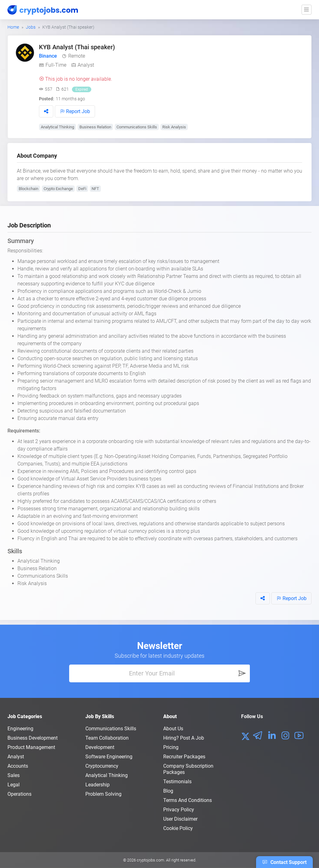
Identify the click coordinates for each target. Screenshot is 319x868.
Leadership (98, 785)
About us (173, 729)
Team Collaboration (107, 738)
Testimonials (177, 782)
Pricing (171, 747)
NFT (95, 189)
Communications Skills (137, 127)
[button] (46, 111)
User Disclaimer (180, 819)
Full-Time (56, 65)
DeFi (82, 189)
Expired (82, 89)
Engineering (20, 729)
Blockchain (29, 189)
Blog (168, 791)
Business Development (33, 738)
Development (100, 747)
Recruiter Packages (184, 757)
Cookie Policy (178, 828)
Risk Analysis (174, 127)
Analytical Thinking (57, 127)
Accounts (18, 766)
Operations (19, 794)
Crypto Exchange (58, 189)
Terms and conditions (188, 800)
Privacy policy (179, 810)
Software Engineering (109, 757)
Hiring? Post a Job (184, 738)
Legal (14, 785)
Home (13, 27)
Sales (14, 775)
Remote (77, 56)
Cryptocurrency (102, 766)
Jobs (31, 27)
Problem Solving (103, 794)
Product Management (31, 747)
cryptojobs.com (150, 860)
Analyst (86, 65)
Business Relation (95, 127)
